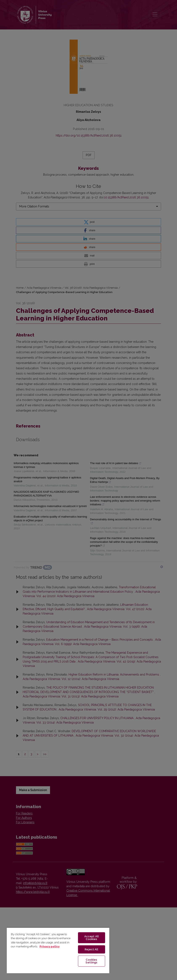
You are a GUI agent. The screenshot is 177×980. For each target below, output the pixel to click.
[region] (58, 950)
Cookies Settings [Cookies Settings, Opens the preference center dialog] (91, 961)
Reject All (91, 949)
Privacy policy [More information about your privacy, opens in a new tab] (50, 946)
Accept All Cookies (92, 938)
